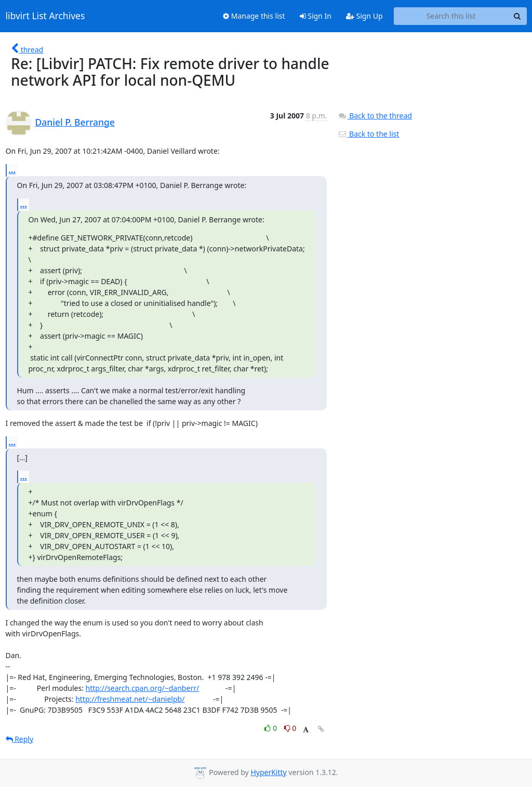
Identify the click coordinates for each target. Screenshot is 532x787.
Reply (20, 739)
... (12, 170)
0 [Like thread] (271, 728)
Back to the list (368, 134)
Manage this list (254, 16)
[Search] (517, 16)
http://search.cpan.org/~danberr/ (143, 688)
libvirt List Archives (45, 16)
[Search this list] (451, 16)
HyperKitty (268, 772)
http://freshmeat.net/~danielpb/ (130, 699)
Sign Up (364, 16)
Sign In (316, 16)
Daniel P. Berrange (75, 122)
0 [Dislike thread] (290, 728)
